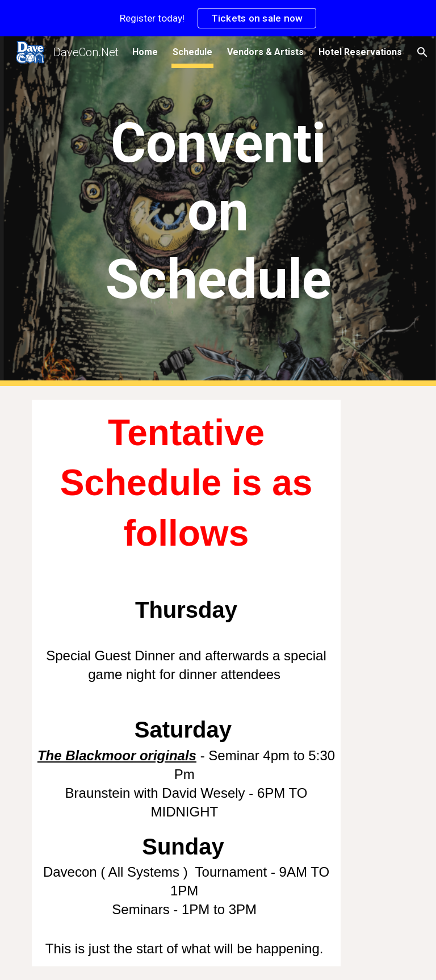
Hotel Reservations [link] (360, 52)
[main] (218, 211)
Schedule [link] (192, 52)
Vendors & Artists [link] (265, 52)
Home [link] (145, 52)
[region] (218, 18)
